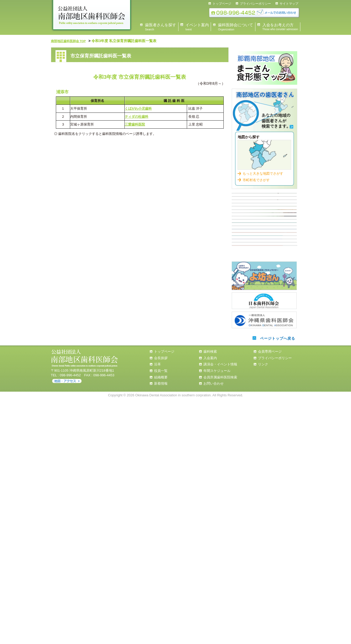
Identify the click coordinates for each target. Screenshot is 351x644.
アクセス (67, 626)
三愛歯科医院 (135, 124)
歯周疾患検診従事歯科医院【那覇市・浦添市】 (264, 341)
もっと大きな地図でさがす (263, 170)
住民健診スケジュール (264, 270)
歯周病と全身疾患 (264, 413)
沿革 (157, 609)
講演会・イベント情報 (220, 609)
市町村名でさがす (256, 177)
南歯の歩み (264, 467)
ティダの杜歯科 (137, 116)
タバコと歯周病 (264, 431)
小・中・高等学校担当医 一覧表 (264, 324)
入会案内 (264, 252)
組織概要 (161, 622)
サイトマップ (289, 4)
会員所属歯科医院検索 (220, 622)
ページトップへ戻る (276, 583)
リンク (263, 609)
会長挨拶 (161, 603)
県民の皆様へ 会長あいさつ (264, 198)
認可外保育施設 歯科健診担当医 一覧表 (264, 306)
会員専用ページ (270, 597)
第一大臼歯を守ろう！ (264, 485)
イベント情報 (264, 234)
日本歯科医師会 (264, 546)
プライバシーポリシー (255, 4)
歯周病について (264, 359)
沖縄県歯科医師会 (264, 564)
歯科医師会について (264, 216)
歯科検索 (264, 110)
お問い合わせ (214, 629)
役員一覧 (161, 616)
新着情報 (161, 629)
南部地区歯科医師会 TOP (71, 41)
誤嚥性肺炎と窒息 (264, 449)
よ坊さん (264, 522)
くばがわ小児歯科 (138, 108)
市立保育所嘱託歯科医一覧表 (264, 288)
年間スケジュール (217, 616)
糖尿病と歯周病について (264, 395)
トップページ (222, 4)
